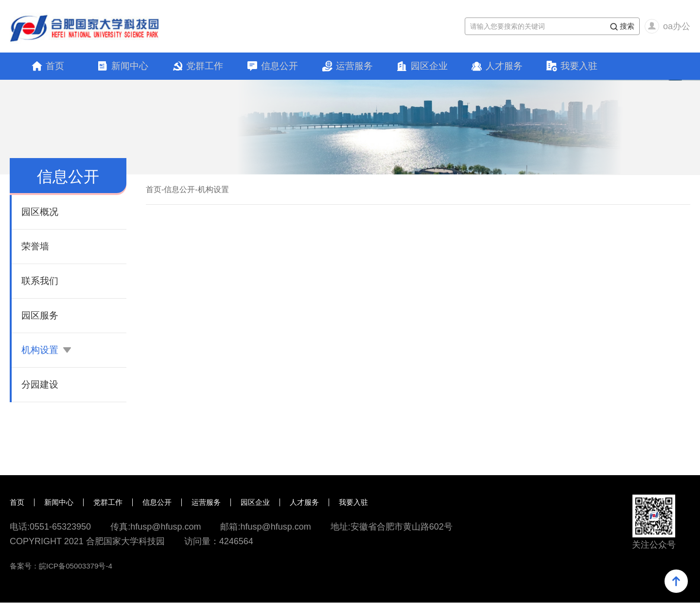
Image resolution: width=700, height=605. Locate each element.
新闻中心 (130, 67)
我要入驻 (579, 67)
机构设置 (47, 353)
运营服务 (354, 67)
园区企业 (429, 67)
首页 (55, 67)
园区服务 (41, 318)
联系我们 (41, 284)
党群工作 (205, 67)
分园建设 (41, 387)
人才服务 (504, 67)
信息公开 (280, 67)
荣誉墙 (36, 249)
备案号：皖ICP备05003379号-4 (64, 568)
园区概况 (41, 214)
